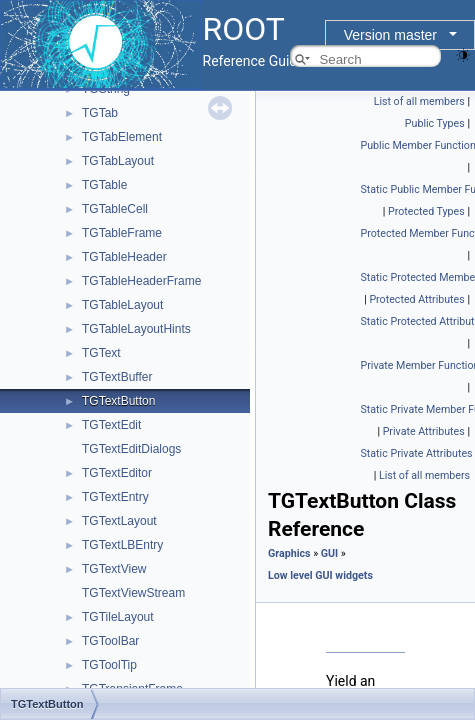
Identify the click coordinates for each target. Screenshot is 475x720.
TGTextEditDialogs (131, 449)
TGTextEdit (111, 425)
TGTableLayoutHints (136, 329)
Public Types (435, 123)
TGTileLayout (118, 617)
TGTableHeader (124, 257)
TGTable (104, 185)
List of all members (419, 101)
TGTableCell (115, 209)
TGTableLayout (122, 305)
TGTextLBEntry (122, 545)
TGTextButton (118, 401)
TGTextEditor (117, 473)
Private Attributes (424, 431)
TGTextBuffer (117, 377)
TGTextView (114, 569)
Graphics (289, 553)
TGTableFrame (122, 233)
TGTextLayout (119, 521)
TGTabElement (122, 137)
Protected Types (426, 211)
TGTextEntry (115, 497)
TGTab (100, 113)
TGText (101, 353)
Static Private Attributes (417, 453)
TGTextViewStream (133, 593)
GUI (329, 553)
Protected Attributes (416, 299)
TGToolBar (110, 641)
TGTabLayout (118, 161)
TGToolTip (109, 665)
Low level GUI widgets (320, 575)
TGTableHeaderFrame (141, 281)
